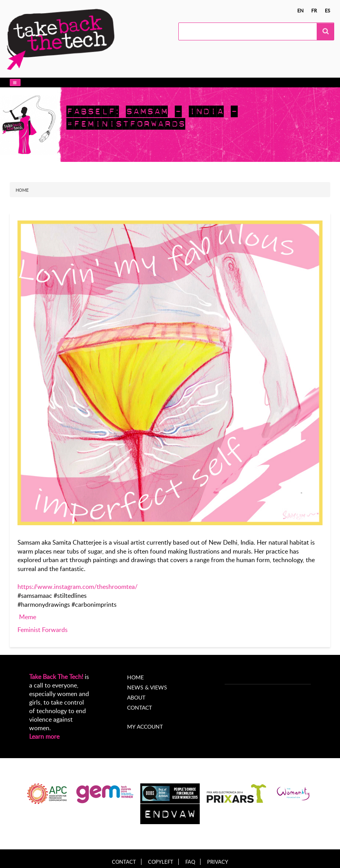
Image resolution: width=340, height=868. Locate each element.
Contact (139, 707)
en (300, 10)
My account (145, 727)
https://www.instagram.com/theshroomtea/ (78, 587)
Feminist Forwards (43, 630)
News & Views (147, 687)
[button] (15, 82)
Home (22, 190)
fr (314, 10)
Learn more (44, 736)
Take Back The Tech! (56, 677)
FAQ (190, 862)
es (328, 10)
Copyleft (161, 862)
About (136, 697)
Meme (28, 617)
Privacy (218, 862)
